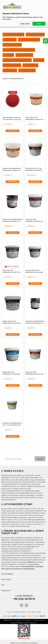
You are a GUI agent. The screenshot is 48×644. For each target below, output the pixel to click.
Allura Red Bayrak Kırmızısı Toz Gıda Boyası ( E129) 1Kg (12, 118)
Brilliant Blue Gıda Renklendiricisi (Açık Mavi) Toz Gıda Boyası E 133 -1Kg (11, 373)
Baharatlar (11, 55)
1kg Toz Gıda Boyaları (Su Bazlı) (19, 60)
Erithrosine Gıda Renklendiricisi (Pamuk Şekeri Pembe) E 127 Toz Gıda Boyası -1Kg (13, 220)
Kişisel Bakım (12, 70)
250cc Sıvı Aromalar (37, 34)
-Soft (12, 643)
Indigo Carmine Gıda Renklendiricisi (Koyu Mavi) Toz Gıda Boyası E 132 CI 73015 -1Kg (11, 322)
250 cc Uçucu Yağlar (14, 45)
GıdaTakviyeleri (33, 65)
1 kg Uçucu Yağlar (26, 55)
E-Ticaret (17, 643)
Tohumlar (41, 60)
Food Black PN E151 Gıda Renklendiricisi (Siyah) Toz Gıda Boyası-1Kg (34, 169)
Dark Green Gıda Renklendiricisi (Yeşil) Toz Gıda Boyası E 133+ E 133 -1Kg (13, 271)
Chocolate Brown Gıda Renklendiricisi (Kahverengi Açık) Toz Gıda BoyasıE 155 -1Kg (34, 271)
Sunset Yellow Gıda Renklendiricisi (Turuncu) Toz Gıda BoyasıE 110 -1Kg (35, 118)
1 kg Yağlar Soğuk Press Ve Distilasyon (21, 50)
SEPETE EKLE (13, 131)
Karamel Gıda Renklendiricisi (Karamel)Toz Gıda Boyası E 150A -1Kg (12, 169)
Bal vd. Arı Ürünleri (14, 65)
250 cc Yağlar (12, 40)
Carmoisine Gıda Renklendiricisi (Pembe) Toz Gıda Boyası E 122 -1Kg (34, 220)
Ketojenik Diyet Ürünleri (31, 40)
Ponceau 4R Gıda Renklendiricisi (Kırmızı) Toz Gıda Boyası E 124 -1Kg (34, 373)
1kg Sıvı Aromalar (29, 70)
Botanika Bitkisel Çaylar (16, 34)
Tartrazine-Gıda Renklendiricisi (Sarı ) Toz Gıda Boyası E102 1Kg (12, 424)
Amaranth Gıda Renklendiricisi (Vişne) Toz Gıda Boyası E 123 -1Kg (35, 322)
